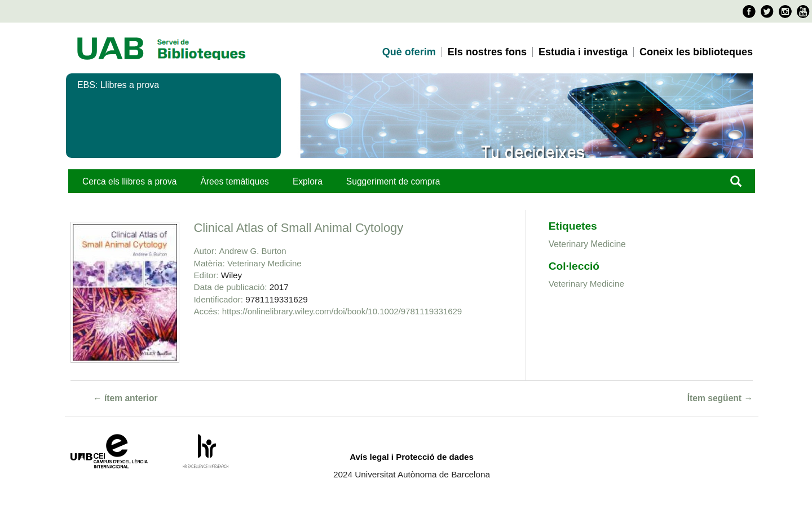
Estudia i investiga (583, 52)
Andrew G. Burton (252, 251)
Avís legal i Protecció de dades (412, 457)
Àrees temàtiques (234, 181)
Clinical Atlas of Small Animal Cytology (298, 228)
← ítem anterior (125, 398)
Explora (308, 181)
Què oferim (409, 52)
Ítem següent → (720, 398)
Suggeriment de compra (393, 181)
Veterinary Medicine (264, 263)
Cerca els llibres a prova (129, 181)
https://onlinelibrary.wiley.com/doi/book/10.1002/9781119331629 (342, 311)
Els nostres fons (487, 52)
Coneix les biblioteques (696, 52)
